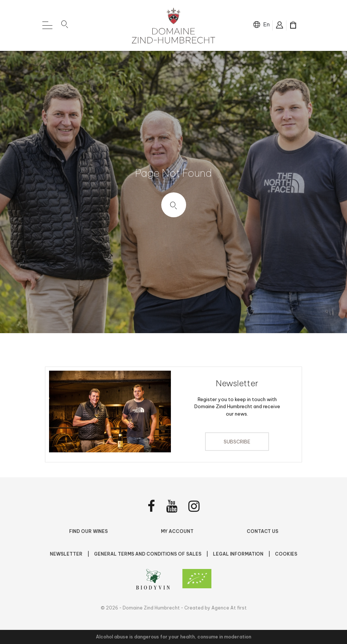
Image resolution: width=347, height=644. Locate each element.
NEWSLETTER (67, 554)
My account (177, 531)
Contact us (262, 531)
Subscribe (237, 442)
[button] (65, 26)
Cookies (286, 554)
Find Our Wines (88, 531)
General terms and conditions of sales (148, 554)
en (266, 24)
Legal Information (239, 554)
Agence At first (229, 608)
